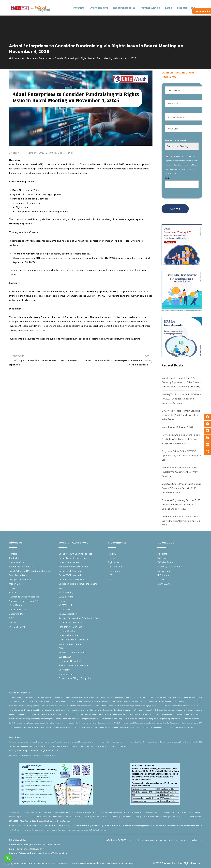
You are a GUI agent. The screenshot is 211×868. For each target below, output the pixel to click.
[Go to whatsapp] (8, 858)
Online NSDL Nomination (71, 571)
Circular (62, 601)
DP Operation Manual (20, 579)
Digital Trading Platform (70, 644)
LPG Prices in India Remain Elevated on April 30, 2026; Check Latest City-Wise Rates (181, 415)
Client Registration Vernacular (74, 640)
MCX (170, 840)
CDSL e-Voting (66, 597)
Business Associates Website (74, 665)
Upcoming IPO (16, 614)
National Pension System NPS (24, 601)
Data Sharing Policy (124, 863)
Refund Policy (64, 863)
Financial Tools (186, 8)
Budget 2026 (65, 657)
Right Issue (113, 562)
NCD (110, 575)
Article (53, 153)
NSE (130, 840)
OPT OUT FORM (17, 627)
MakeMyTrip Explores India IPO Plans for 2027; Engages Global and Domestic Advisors (181, 399)
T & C (12, 618)
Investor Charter (67, 631)
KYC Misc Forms (165, 562)
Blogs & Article (66, 153)
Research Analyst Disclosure (73, 567)
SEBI (141, 840)
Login (169, 8)
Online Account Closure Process (75, 558)
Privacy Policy (51, 863)
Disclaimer (14, 863)
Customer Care (17, 562)
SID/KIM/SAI (164, 584)
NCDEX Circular (66, 605)
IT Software (163, 575)
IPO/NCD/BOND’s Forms (170, 567)
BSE (136, 840)
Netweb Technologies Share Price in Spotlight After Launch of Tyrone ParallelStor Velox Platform (181, 439)
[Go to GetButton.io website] (8, 865)
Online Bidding (99, 8)
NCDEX (199, 840)
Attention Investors (106, 863)
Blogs (12, 588)
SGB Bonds (114, 571)
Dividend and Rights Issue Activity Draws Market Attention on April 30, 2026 (181, 521)
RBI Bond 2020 (116, 567)
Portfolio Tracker (17, 610)
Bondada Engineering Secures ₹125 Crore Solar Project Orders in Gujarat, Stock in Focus (181, 505)
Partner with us (150, 8)
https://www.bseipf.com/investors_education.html (34, 751)
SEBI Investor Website (156, 840)
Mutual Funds (16, 605)
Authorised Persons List (21, 567)
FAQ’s (61, 648)
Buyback (112, 558)
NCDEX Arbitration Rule (70, 622)
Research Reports (124, 8)
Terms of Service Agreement (84, 863)
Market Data (15, 584)
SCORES (122, 840)
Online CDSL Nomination (71, 575)
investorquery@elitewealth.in (53, 853)
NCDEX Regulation (68, 614)
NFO (110, 579)
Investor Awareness (69, 562)
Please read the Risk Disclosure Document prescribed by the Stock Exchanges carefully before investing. (65, 825)
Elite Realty (64, 670)
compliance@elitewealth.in (31, 849)
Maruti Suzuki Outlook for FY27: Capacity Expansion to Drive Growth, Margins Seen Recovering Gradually (181, 382)
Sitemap (23, 863)
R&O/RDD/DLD (187, 840)
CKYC (176, 840)
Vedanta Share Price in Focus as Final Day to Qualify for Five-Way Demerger (180, 472)
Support (13, 622)
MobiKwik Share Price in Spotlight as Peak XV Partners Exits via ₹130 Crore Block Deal (181, 488)
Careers (13, 554)
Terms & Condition (36, 863)
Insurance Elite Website (70, 661)
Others (161, 579)
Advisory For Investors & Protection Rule (79, 618)
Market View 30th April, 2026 (177, 427)
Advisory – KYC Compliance (72, 652)
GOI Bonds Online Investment (24, 597)
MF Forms (162, 554)
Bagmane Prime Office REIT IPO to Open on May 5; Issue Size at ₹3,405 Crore (181, 455)
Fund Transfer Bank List (70, 627)
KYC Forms (163, 558)
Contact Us (15, 558)
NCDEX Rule (65, 610)
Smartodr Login (66, 674)
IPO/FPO (112, 554)
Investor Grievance (68, 635)
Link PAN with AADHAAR (71, 579)
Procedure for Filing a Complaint (75, 678)
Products (79, 8)
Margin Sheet (164, 571)
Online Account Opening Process (75, 554)
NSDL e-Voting (66, 592)
